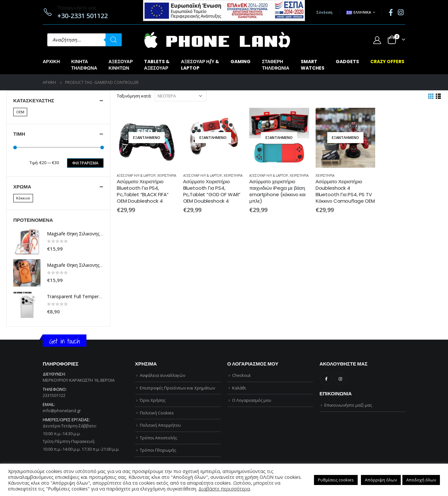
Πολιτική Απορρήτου (160, 425)
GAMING (241, 62)
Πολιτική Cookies (157, 413)
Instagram (340, 379)
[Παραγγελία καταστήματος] (181, 96)
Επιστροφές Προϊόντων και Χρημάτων (177, 388)
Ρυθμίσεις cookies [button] (336, 480)
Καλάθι (239, 388)
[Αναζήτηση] (114, 40)
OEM (20, 112)
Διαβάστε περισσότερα (224, 489)
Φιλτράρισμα (85, 163)
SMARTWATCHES (313, 65)
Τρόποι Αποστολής (158, 438)
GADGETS (347, 62)
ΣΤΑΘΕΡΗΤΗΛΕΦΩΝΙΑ (275, 65)
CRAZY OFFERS (387, 62)
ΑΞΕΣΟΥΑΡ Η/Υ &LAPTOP (200, 65)
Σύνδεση (325, 12)
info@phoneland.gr (62, 411)
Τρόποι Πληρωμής (158, 450)
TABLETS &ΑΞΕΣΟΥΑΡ (157, 65)
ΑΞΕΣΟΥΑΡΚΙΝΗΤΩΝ (121, 65)
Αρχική (51, 62)
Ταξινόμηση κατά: (134, 96)
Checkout (241, 375)
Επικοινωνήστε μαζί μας (348, 405)
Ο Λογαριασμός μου (252, 400)
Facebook (326, 379)
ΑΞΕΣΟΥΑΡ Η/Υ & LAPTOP (136, 175)
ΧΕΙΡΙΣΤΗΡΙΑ (167, 175)
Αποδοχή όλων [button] (421, 480)
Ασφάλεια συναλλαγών (162, 375)
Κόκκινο (23, 198)
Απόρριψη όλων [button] (381, 480)
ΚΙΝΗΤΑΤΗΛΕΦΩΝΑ (84, 65)
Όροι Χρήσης (153, 400)
